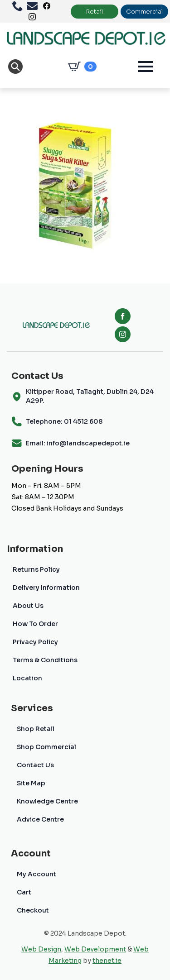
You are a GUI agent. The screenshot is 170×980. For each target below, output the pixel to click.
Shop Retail (36, 729)
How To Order (35, 624)
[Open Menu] (146, 67)
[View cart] (80, 67)
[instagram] (123, 334)
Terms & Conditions (45, 660)
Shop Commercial (46, 747)
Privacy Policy (35, 642)
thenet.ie (107, 961)
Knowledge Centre (47, 801)
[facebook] (123, 316)
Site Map (31, 783)
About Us (28, 606)
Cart (24, 892)
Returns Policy (36, 569)
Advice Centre (40, 819)
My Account (36, 874)
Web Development (95, 949)
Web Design (41, 949)
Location (27, 678)
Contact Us (35, 765)
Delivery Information (46, 588)
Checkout (33, 910)
